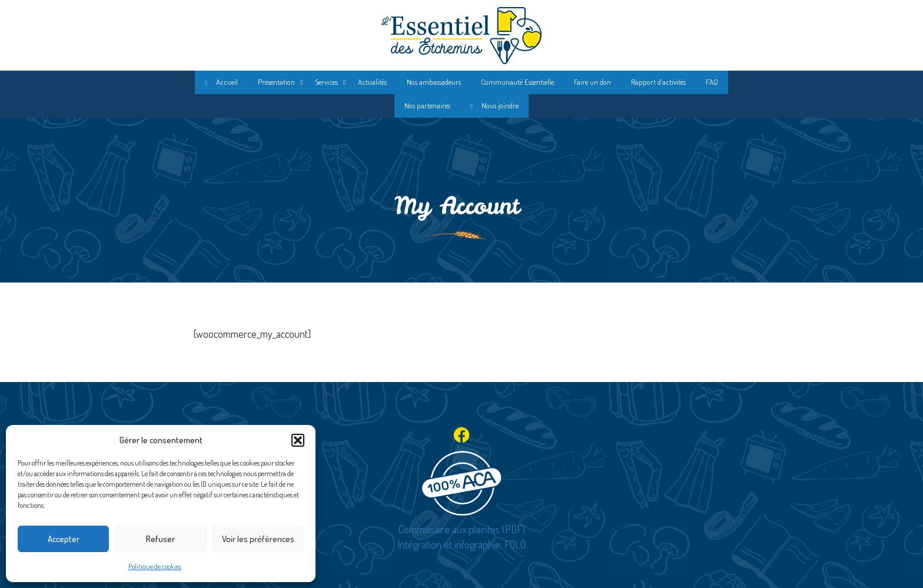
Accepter (64, 539)
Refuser (160, 539)
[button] (298, 440)
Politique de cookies (155, 567)
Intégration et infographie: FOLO (462, 544)
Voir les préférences (258, 539)
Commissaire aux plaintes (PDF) (462, 529)
